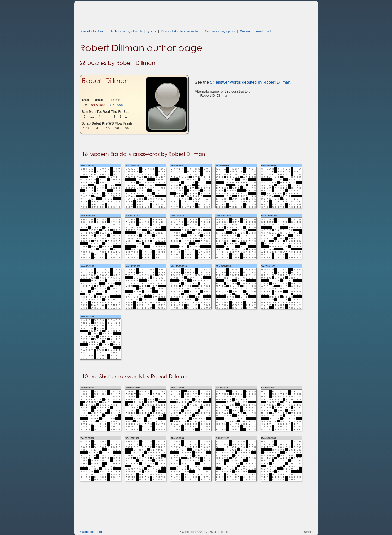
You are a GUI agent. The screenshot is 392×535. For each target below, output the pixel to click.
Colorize (245, 31)
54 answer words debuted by (250, 82)
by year (151, 31)
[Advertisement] (179, 13)
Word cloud (263, 31)
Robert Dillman (105, 81)
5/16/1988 (98, 105)
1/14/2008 (116, 105)
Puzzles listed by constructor (180, 31)
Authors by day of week (126, 31)
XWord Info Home (93, 31)
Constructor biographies (220, 31)
